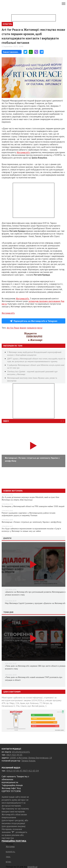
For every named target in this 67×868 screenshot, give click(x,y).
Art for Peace (13, 328)
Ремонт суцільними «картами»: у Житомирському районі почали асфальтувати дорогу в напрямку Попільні (29, 514)
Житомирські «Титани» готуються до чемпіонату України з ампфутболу (31, 522)
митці (40, 328)
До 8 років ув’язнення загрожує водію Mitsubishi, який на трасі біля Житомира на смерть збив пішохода (30, 498)
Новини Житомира (13, 491)
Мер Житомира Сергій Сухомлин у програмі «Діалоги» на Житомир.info (35, 603)
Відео (6, 421)
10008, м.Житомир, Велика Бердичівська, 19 (31, 758)
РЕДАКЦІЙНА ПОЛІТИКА (14, 841)
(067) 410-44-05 (14, 755)
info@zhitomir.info (21, 752)
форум (23, 328)
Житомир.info (23, 152)
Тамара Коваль (28, 761)
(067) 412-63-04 (31, 771)
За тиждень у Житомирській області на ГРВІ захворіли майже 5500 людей (33, 506)
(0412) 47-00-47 (14, 771)
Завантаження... (11, 52)
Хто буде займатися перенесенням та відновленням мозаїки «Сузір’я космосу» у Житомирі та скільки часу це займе (31, 530)
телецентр (32, 328)
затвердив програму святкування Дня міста (33, 302)
